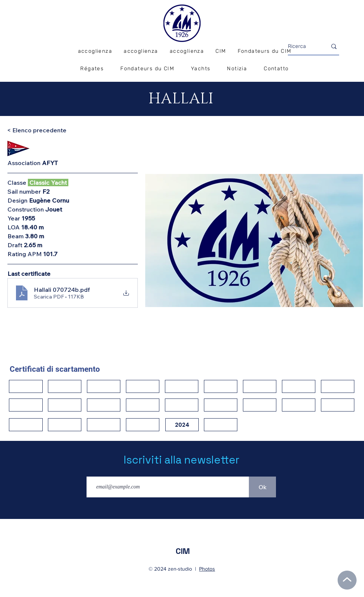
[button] (92, 69)
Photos (207, 569)
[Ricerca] (302, 46)
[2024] (182, 425)
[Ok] (262, 487)
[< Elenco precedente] (37, 130)
